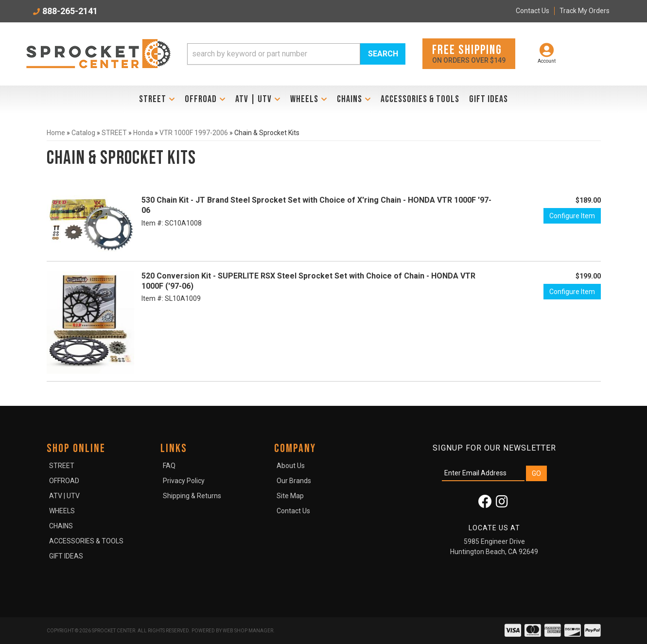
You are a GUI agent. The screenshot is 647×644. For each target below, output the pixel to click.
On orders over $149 (469, 53)
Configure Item (572, 216)
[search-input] (274, 54)
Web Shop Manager (248, 631)
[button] (297, 54)
